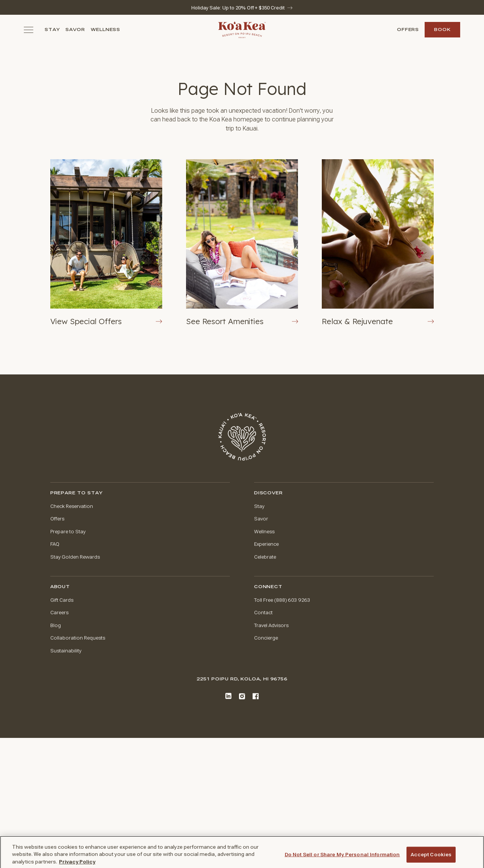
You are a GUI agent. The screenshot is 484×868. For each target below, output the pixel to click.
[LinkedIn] (228, 696)
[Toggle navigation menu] (29, 30)
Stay (52, 30)
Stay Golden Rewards (75, 557)
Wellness (106, 30)
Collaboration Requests (78, 638)
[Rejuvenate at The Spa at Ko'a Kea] (378, 243)
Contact (263, 613)
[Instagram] (242, 696)
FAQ (55, 544)
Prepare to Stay (68, 532)
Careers (59, 613)
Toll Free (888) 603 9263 (282, 600)
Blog (56, 625)
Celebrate (265, 557)
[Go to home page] (242, 437)
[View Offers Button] (106, 243)
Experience (266, 544)
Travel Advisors (271, 625)
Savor (75, 30)
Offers (408, 30)
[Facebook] (256, 696)
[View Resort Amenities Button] (242, 243)
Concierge (266, 638)
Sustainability (66, 651)
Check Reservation (72, 506)
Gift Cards (62, 600)
